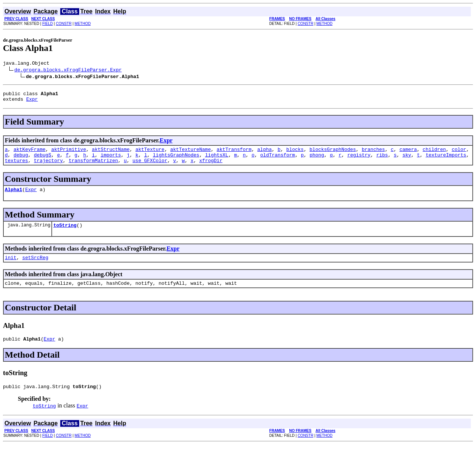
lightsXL (216, 160)
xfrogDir (211, 167)
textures (16, 167)
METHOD (83, 24)
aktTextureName (191, 154)
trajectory (48, 167)
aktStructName (111, 154)
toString (65, 234)
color (459, 154)
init (11, 267)
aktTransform (234, 154)
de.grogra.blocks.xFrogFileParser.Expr (68, 71)
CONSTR (64, 24)
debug (21, 160)
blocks (295, 154)
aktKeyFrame (29, 154)
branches (373, 154)
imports (111, 160)
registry (359, 160)
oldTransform (278, 160)
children (434, 154)
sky (407, 160)
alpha (265, 154)
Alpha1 (14, 197)
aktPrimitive (69, 154)
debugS (43, 160)
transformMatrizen (94, 167)
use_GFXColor (150, 167)
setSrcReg (35, 267)
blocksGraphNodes (333, 154)
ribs (382, 160)
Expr (32, 102)
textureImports (446, 160)
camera (408, 154)
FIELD (48, 24)
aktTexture (150, 154)
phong (317, 160)
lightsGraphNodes (176, 160)
